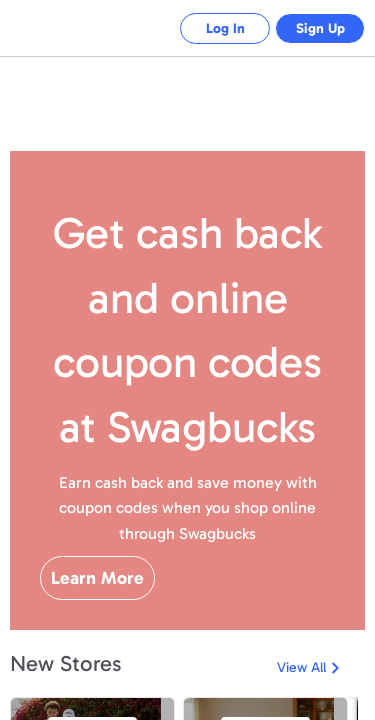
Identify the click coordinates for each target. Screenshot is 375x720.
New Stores (66, 663)
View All (301, 667)
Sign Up (315, 28)
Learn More (97, 578)
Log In (210, 28)
